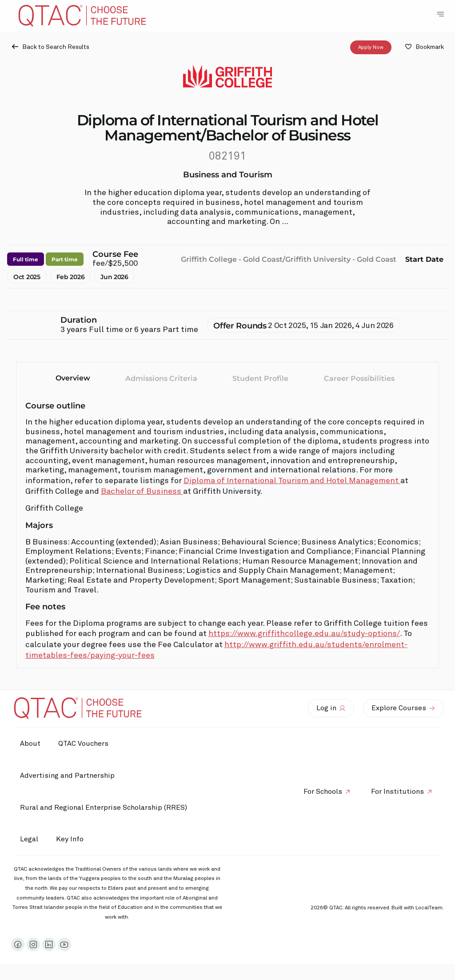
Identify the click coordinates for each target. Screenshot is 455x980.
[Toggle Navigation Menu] (440, 14)
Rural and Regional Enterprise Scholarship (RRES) (104, 808)
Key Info (72, 840)
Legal (29, 839)
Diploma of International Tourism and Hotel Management (292, 481)
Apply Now (371, 48)
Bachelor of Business (142, 492)
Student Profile (260, 378)
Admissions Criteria (161, 378)
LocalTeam (429, 908)
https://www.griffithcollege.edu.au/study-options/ (304, 634)
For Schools (323, 792)
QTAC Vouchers (83, 744)
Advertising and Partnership (67, 776)
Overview (73, 378)
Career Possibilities (359, 378)
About (30, 744)
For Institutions (397, 792)
